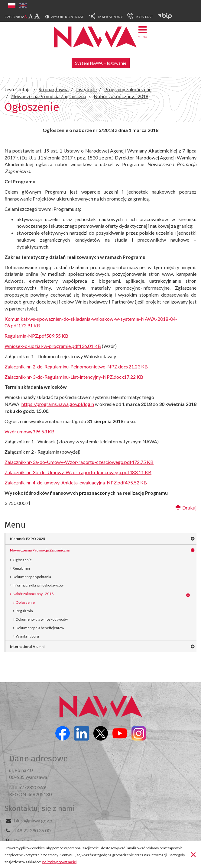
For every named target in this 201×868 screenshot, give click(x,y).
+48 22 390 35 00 (32, 830)
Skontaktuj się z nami (40, 809)
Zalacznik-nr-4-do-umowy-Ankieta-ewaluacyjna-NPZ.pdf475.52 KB (76, 482)
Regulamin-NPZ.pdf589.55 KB (36, 336)
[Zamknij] (193, 854)
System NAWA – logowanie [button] (101, 63)
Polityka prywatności (59, 862)
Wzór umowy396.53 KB (29, 431)
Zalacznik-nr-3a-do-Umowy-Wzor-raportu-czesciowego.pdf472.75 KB (79, 462)
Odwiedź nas (27, 840)
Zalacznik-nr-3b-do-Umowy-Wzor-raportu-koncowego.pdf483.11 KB (78, 472)
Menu (142, 32)
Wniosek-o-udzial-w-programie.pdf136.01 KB (53, 346)
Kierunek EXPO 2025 (28, 539)
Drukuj (186, 508)
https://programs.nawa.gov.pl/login (58, 404)
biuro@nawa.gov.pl (34, 820)
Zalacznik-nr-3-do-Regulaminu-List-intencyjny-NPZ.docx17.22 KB (74, 377)
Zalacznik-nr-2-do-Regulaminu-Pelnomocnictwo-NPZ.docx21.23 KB (76, 366)
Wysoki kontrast (67, 17)
